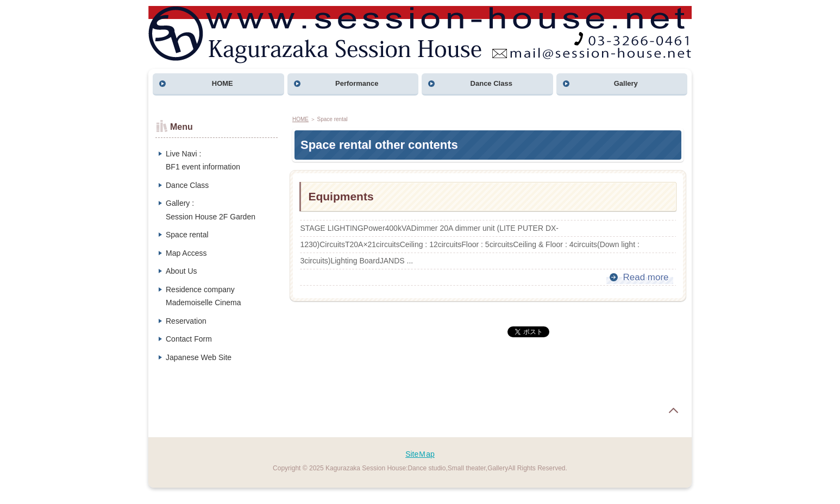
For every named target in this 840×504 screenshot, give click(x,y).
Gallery (626, 83)
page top (673, 411)
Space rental (187, 235)
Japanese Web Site (199, 357)
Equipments (341, 196)
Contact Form (189, 339)
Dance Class (491, 83)
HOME (222, 83)
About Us (181, 271)
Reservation (186, 321)
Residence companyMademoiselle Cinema (203, 296)
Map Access (186, 253)
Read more (645, 278)
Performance (357, 83)
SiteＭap (420, 454)
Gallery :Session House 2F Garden (211, 210)
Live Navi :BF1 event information (203, 160)
